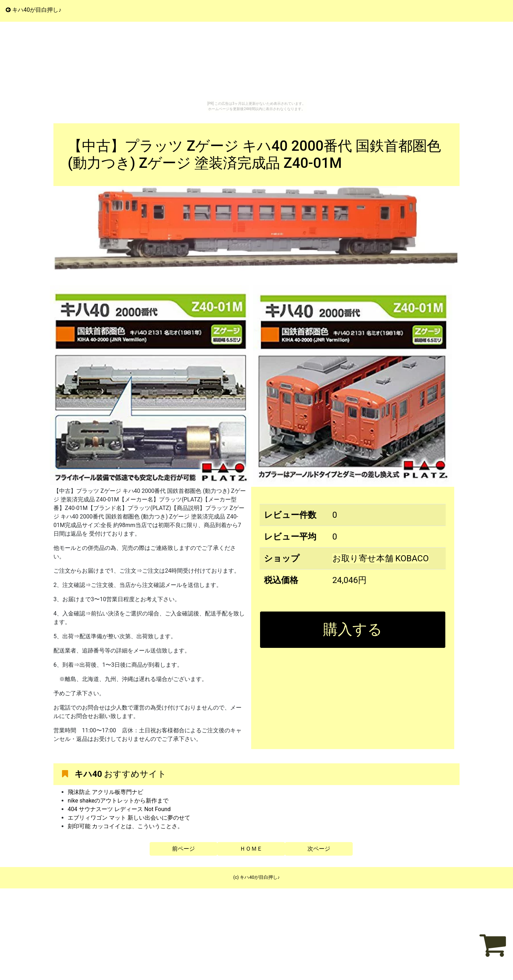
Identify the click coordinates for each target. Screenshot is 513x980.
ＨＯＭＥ (251, 849)
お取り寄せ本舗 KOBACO (381, 558)
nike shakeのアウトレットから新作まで (118, 801)
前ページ (183, 849)
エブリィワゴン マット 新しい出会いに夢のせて (129, 818)
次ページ (319, 849)
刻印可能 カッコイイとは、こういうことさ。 (125, 826)
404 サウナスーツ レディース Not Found (119, 809)
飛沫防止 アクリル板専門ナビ (105, 792)
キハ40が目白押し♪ (33, 10)
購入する (353, 629)
